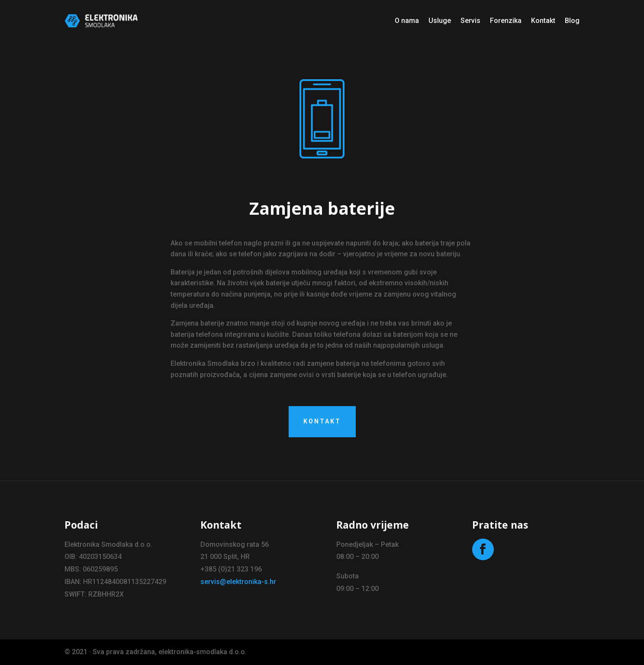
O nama (407, 21)
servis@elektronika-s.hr (238, 582)
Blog (572, 21)
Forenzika (506, 21)
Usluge (440, 21)
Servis (470, 21)
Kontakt (543, 21)
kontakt (322, 421)
